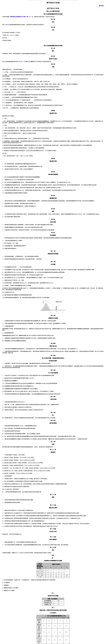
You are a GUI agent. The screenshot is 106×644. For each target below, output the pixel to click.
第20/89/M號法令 (30, 62)
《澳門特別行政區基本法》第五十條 (19, 17)
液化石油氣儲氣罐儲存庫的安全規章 (53, 46)
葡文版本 (101, 6)
